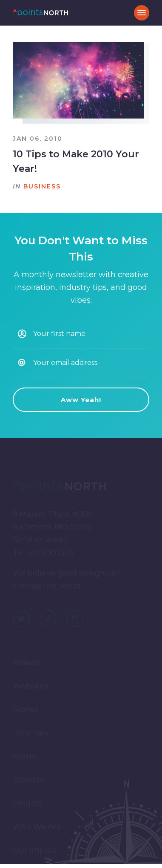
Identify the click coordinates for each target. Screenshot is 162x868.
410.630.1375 (51, 554)
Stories (26, 710)
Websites (30, 687)
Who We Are (37, 827)
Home (24, 757)
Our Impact (35, 851)
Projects (28, 781)
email (57, 541)
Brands (26, 663)
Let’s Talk (31, 734)
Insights (28, 804)
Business (42, 186)
